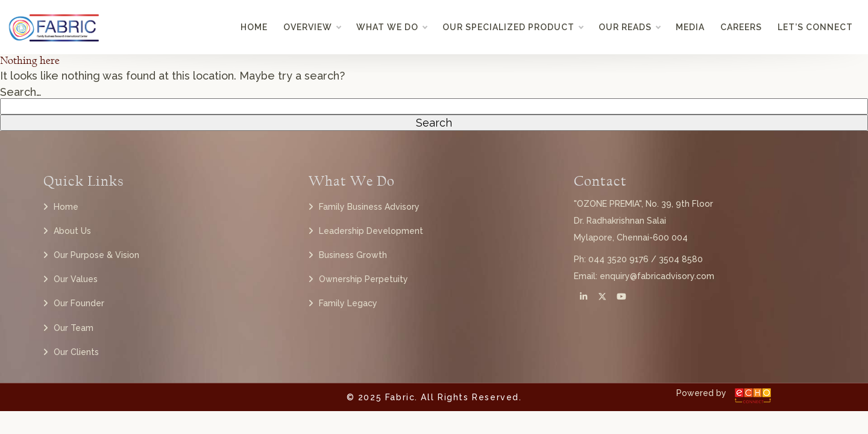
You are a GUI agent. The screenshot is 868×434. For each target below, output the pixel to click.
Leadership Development (371, 231)
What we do (392, 27)
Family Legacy (348, 303)
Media (690, 27)
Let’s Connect (815, 27)
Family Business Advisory (369, 207)
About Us (72, 231)
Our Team (74, 328)
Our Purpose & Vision (96, 255)
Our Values (76, 279)
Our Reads (629, 27)
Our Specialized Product (513, 27)
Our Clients (76, 352)
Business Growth (353, 255)
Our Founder (79, 303)
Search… (21, 92)
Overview (312, 27)
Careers (741, 27)
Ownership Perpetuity (363, 279)
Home (254, 27)
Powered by (701, 393)
